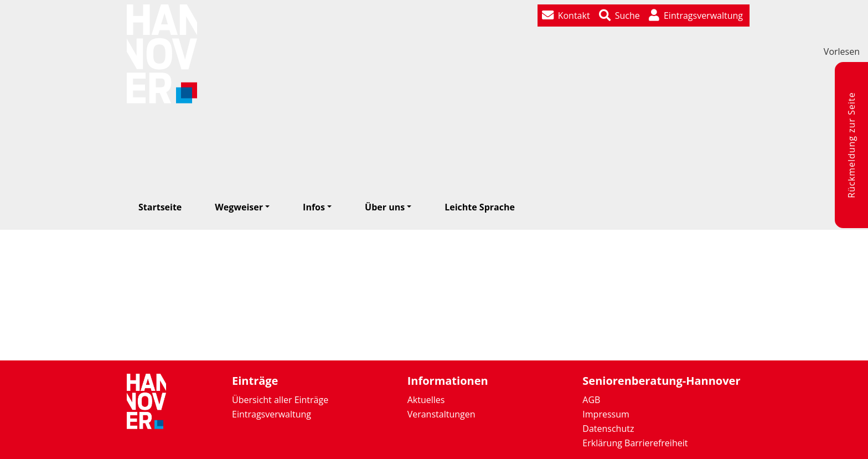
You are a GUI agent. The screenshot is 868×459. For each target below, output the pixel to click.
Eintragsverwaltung (272, 414)
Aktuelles (426, 400)
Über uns (385, 207)
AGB (591, 400)
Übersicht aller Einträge (280, 400)
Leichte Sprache (480, 207)
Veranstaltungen (441, 414)
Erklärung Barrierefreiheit (635, 443)
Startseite (160, 207)
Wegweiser (239, 207)
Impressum (606, 414)
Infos (314, 207)
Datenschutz (608, 429)
